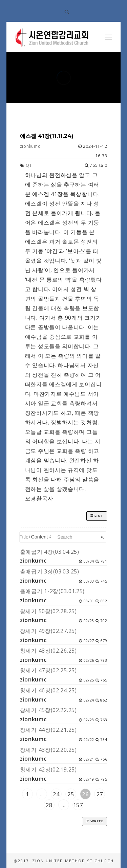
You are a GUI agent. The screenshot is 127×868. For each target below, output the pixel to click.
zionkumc (30, 146)
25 (71, 794)
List (97, 516)
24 (56, 794)
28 (49, 805)
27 (100, 794)
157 (78, 805)
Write (94, 821)
